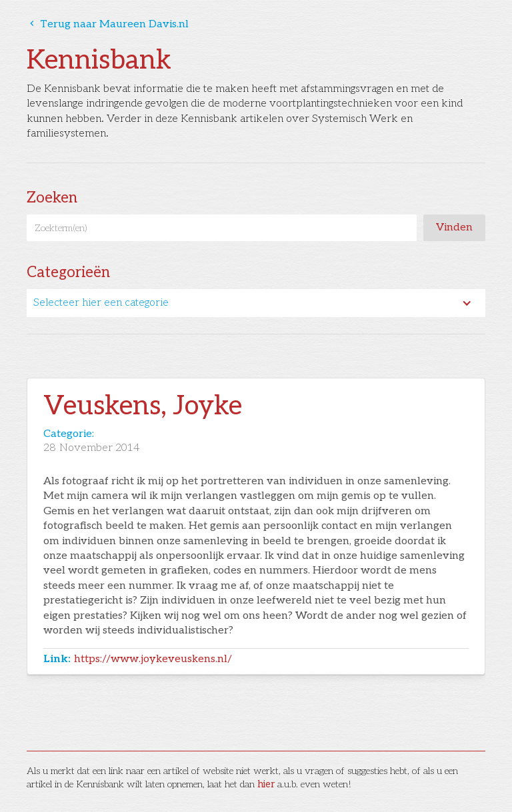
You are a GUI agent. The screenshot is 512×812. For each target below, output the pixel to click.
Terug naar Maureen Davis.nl (108, 24)
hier (266, 784)
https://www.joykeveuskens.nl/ (153, 659)
